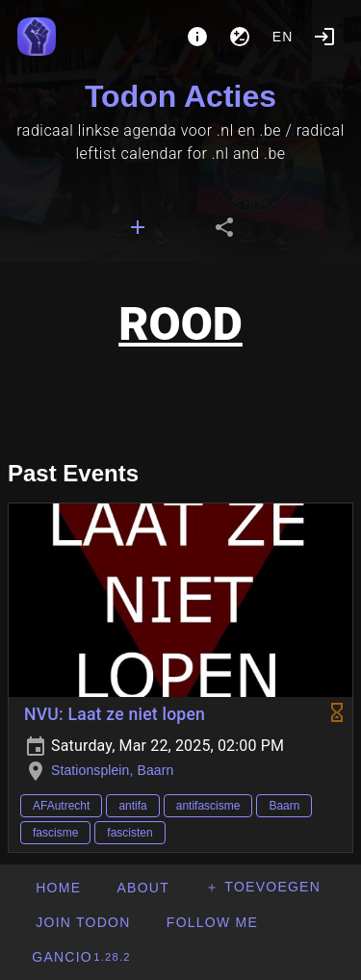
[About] (197, 37)
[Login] (324, 37)
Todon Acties (180, 96)
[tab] (138, 227)
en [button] (283, 37)
